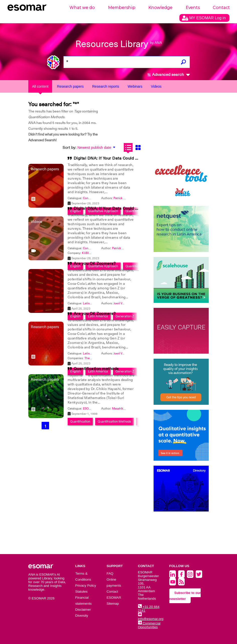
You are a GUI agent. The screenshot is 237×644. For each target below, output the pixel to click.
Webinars (135, 86)
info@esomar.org (151, 617)
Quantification (80, 421)
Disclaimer (83, 610)
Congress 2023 (93, 198)
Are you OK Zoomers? (95, 264)
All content (40, 86)
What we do (82, 8)
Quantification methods (96, 369)
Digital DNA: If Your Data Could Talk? (109, 158)
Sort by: (70, 148)
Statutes (82, 592)
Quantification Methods (114, 421)
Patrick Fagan (123, 198)
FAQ (110, 573)
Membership (122, 8)
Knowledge (160, 8)
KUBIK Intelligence (95, 253)
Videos (156, 86)
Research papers (70, 86)
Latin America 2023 (96, 303)
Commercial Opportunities (149, 625)
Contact (221, 8)
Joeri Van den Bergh (127, 303)
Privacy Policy (86, 586)
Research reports (106, 86)
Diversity (82, 616)
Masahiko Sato (122, 409)
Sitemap (113, 604)
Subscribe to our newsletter (185, 596)
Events (193, 8)
